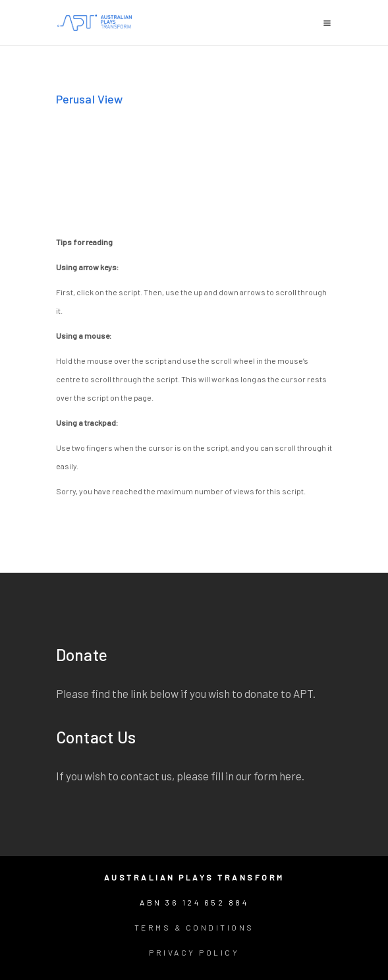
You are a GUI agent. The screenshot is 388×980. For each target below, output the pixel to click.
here (291, 776)
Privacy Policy (194, 952)
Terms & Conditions (194, 927)
